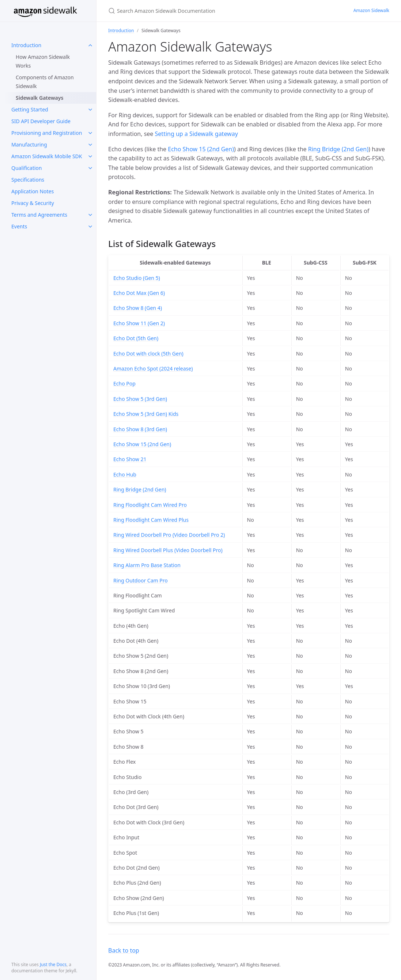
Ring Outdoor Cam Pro (141, 580)
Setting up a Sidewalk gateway (196, 134)
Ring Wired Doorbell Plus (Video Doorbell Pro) (168, 550)
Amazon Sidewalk (371, 10)
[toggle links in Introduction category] (90, 45)
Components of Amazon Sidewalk (45, 82)
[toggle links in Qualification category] (90, 168)
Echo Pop (124, 383)
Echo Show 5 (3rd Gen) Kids (146, 414)
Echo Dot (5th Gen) (136, 338)
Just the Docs (53, 964)
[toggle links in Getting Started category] (90, 110)
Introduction (121, 31)
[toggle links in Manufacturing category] (90, 145)
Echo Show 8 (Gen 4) (138, 308)
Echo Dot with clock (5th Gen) (148, 354)
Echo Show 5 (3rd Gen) (140, 399)
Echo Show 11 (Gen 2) (139, 323)
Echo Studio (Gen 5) (137, 278)
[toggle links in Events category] (90, 227)
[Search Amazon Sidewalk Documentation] (194, 11)
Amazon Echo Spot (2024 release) (153, 369)
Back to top (124, 950)
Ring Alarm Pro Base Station (147, 565)
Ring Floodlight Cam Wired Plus (151, 520)
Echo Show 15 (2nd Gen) (201, 149)
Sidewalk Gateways (39, 98)
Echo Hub (125, 474)
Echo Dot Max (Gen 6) (139, 293)
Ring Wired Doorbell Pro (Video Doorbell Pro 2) (169, 535)
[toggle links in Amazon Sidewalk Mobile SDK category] (90, 156)
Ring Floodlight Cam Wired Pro (150, 505)
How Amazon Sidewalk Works (43, 61)
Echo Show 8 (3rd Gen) (140, 429)
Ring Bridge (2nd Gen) (338, 149)
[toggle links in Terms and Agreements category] (90, 215)
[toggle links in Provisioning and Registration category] (90, 133)
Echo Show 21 (130, 459)
